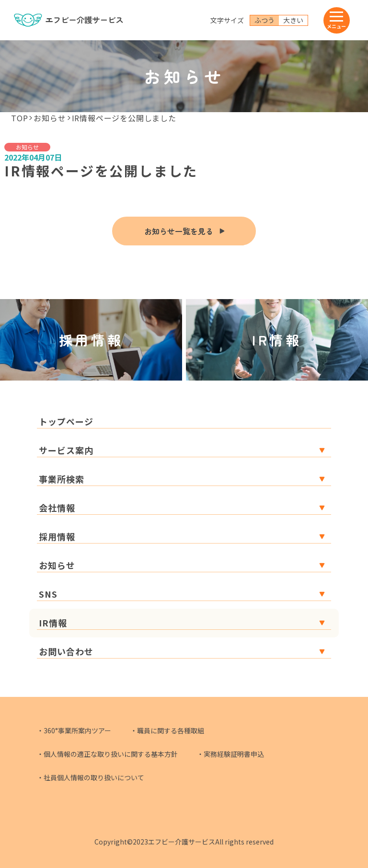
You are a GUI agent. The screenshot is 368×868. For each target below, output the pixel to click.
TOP (19, 118)
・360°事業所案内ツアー (74, 730)
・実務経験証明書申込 (230, 754)
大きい (293, 20)
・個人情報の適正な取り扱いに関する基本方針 (107, 754)
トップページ (66, 421)
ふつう (264, 20)
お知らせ (50, 118)
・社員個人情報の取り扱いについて (91, 777)
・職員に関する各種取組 (167, 730)
